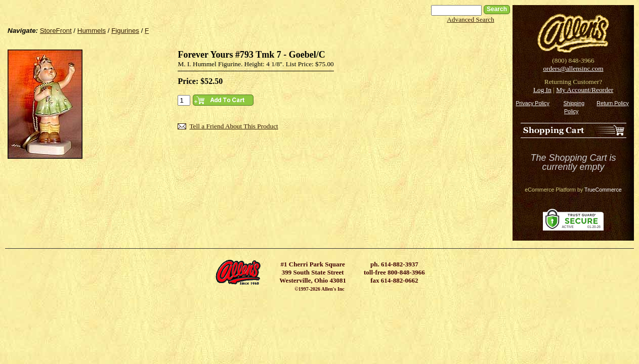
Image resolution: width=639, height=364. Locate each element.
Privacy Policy (532, 103)
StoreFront (56, 31)
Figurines (125, 31)
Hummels (92, 31)
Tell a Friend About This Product (233, 126)
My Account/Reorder (585, 90)
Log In (542, 90)
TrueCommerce (603, 190)
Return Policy (612, 103)
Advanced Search (471, 19)
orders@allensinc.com (573, 69)
